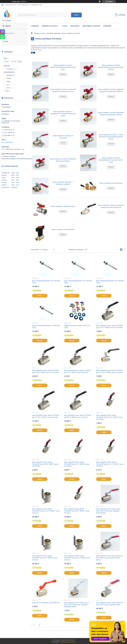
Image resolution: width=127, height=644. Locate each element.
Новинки (107, 26)
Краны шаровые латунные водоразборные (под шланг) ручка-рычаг (111, 160)
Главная (35, 26)
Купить (40, 296)
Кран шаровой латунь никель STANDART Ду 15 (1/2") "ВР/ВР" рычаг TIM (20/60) (109, 417)
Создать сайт (16, 1)
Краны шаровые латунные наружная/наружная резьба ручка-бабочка (111, 114)
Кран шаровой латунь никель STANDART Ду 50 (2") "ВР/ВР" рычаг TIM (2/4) (77, 511)
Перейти (63, 74)
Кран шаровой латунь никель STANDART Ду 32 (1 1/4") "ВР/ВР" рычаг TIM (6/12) (110, 464)
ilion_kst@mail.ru (7, 142)
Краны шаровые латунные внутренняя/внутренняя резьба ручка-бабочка (111, 67)
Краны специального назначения (63, 229)
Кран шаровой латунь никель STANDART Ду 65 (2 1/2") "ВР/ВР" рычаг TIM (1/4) (46, 511)
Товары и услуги (8, 33)
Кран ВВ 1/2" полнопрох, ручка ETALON (46, 603)
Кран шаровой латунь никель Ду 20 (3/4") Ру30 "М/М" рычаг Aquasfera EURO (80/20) (108, 511)
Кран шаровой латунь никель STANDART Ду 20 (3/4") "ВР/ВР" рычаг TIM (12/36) (45, 464)
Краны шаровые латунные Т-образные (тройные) (63, 183)
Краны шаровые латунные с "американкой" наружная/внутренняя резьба (63, 114)
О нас (5, 37)
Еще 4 (8, 91)
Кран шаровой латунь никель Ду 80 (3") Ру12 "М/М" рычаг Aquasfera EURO (110, 604)
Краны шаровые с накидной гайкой (63, 206)
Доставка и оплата (91, 26)
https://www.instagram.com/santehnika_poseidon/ (18, 159)
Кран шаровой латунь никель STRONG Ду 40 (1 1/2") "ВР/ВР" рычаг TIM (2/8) (46, 416)
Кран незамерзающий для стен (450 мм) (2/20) (78, 282)
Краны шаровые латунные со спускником (63, 137)
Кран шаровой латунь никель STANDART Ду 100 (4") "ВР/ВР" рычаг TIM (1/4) (77, 558)
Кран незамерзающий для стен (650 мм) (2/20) (46, 326)
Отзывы (5, 41)
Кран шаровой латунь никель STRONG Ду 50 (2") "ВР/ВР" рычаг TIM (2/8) (78, 416)
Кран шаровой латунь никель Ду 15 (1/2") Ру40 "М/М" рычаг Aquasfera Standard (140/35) (76, 605)
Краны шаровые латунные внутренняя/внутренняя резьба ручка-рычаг (63, 67)
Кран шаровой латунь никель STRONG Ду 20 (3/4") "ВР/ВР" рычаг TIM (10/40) (46, 371)
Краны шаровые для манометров (111, 183)
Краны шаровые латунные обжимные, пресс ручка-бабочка (63, 160)
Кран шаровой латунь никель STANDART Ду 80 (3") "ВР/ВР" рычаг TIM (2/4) (45, 558)
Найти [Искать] (76, 15)
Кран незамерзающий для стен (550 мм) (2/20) (110, 282)
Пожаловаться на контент (68, 642)
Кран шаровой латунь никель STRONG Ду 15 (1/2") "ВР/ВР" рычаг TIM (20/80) (110, 326)
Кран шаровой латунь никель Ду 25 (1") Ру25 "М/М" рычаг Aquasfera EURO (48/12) (110, 558)
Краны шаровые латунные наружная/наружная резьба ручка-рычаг (111, 206)
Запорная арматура (54, 33)
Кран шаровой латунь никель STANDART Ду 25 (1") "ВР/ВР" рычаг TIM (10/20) (77, 464)
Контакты (75, 26)
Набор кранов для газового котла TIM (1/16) (77, 326)
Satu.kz (73, 640)
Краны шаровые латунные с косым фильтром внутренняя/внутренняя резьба (111, 137)
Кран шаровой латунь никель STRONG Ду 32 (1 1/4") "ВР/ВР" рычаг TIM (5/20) (110, 371)
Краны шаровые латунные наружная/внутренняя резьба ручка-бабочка (111, 90)
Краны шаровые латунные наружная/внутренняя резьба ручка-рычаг (63, 90)
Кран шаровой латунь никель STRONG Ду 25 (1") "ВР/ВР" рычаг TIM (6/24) (78, 371)
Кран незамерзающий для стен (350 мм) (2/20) (46, 282)
